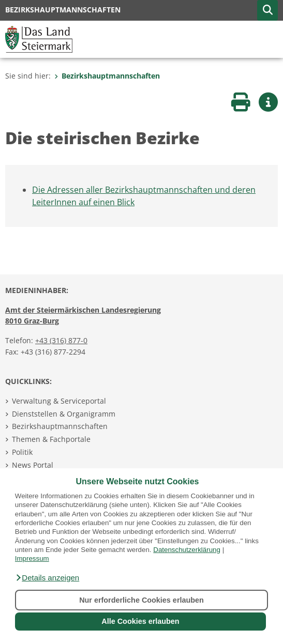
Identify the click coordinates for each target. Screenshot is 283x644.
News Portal (33, 465)
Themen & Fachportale (51, 439)
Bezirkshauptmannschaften (107, 76)
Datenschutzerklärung (187, 550)
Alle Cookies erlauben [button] (140, 621)
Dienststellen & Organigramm (64, 414)
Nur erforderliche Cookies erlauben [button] (141, 600)
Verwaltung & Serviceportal (59, 401)
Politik (22, 452)
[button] (47, 578)
